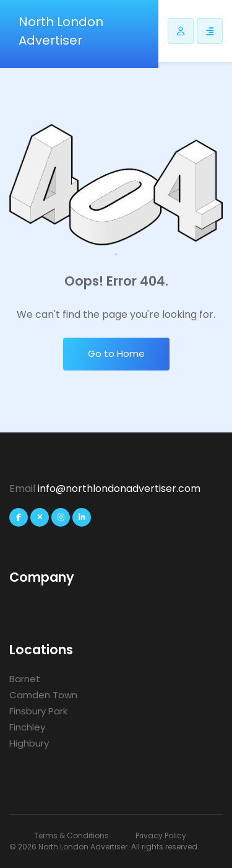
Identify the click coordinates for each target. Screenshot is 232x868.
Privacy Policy (161, 835)
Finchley (27, 727)
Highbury (29, 743)
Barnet (25, 679)
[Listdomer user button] (181, 31)
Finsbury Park (38, 711)
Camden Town (43, 695)
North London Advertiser (61, 31)
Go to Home (116, 353)
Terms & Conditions (71, 835)
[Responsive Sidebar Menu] (210, 31)
